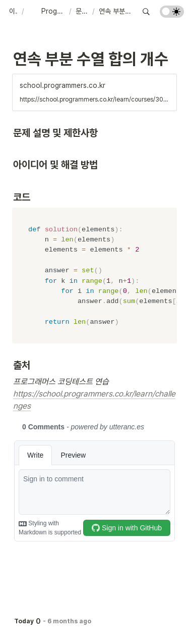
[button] (13, 12)
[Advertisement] (94, 625)
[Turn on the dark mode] (172, 15)
